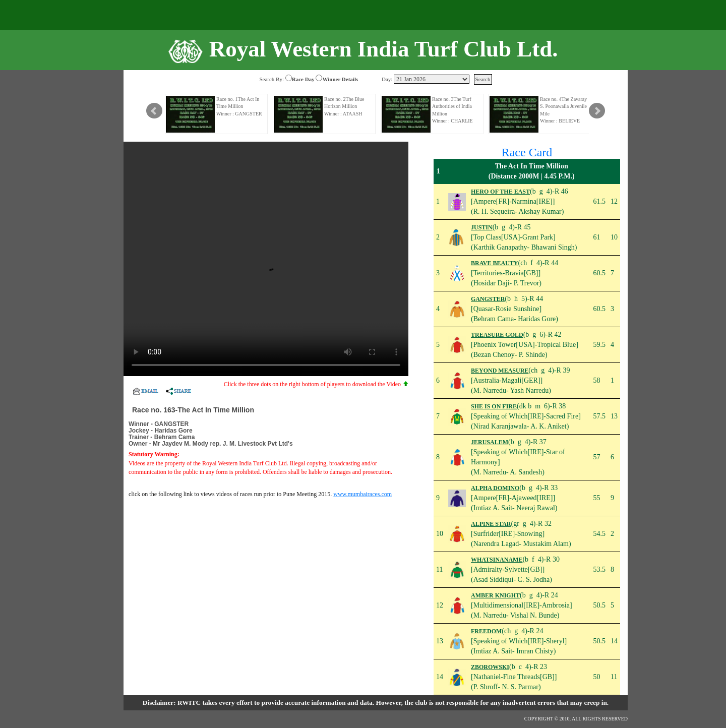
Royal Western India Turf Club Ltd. (384, 49)
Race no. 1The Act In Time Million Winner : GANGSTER (239, 106)
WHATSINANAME (497, 560)
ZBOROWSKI (490, 667)
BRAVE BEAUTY (494, 263)
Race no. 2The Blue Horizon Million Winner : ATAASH (344, 106)
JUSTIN (482, 227)
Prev (154, 111)
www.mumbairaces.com (362, 494)
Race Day (303, 79)
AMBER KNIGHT (495, 595)
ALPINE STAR (491, 524)
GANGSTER (488, 299)
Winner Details (340, 79)
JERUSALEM (490, 442)
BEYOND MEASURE (500, 371)
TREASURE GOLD (497, 335)
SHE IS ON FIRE (494, 406)
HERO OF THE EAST (500, 192)
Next (597, 111)
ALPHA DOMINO (495, 488)
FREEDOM (486, 631)
